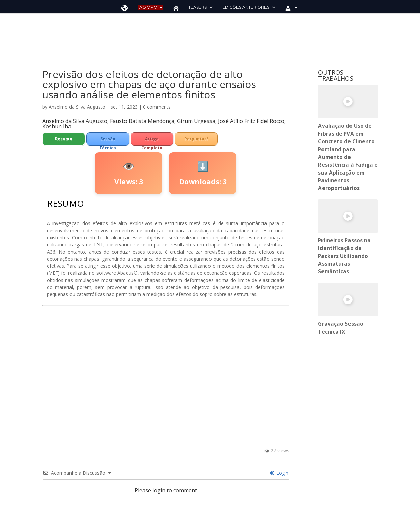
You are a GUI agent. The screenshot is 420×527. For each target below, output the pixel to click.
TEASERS (198, 7)
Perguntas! (196, 139)
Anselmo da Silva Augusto (77, 107)
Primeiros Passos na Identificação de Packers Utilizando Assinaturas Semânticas (344, 256)
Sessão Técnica (108, 141)
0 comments (157, 107)
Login (279, 473)
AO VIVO (148, 7)
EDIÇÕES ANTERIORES (246, 7)
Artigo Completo (152, 141)
